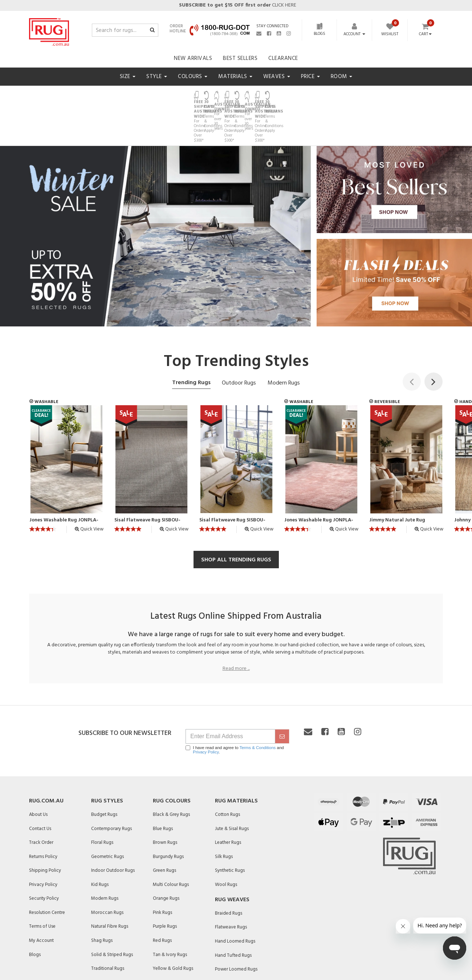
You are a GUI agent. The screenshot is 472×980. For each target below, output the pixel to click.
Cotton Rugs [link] (227, 774)
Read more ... (236, 629)
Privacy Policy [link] (43, 844)
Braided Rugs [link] (229, 873)
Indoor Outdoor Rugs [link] (113, 830)
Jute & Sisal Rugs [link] (232, 788)
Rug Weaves (232, 859)
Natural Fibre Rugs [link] (110, 886)
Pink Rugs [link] (162, 872)
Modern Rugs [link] (105, 858)
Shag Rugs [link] (102, 900)
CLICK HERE (237, 5)
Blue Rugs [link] (163, 788)
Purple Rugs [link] (165, 886)
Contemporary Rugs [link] (111, 788)
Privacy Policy (206, 712)
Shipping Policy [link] (45, 830)
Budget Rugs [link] (104, 774)
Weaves (277, 77)
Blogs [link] (35, 914)
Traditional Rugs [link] (108, 928)
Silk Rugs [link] (224, 816)
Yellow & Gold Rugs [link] (173, 928)
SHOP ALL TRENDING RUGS (236, 519)
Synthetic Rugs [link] (230, 830)
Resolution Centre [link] (47, 872)
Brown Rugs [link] (165, 802)
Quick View (89, 489)
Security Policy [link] (44, 858)
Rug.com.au (46, 761)
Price (310, 77)
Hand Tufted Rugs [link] (233, 915)
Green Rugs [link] (164, 830)
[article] (66, 431)
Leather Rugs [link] (228, 802)
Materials (235, 77)
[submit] (282, 696)
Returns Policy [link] (43, 816)
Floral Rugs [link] (102, 802)
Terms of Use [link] (42, 886)
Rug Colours (172, 761)
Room (342, 77)
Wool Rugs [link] (226, 844)
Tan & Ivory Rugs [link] (170, 914)
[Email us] (259, 33)
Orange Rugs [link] (166, 858)
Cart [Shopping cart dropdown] (425, 34)
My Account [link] (41, 900)
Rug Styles (107, 761)
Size (128, 77)
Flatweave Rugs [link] (231, 887)
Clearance (283, 58)
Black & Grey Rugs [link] (171, 774)
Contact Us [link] (40, 788)
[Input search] (125, 30)
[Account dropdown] (354, 34)
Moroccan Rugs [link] (107, 872)
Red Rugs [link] (162, 900)
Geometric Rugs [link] (107, 816)
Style (157, 77)
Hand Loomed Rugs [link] (235, 901)
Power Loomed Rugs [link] (236, 929)
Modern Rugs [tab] (284, 343)
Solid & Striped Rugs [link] (112, 914)
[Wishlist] (390, 31)
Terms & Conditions (258, 707)
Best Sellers (240, 58)
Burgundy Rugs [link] (168, 816)
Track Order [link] (41, 802)
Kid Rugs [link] (100, 844)
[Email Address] (230, 696)
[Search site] (152, 31)
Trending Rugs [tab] (191, 342)
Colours (193, 77)
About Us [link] (38, 774)
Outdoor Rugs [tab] (239, 343)
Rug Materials (236, 761)
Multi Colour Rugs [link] (171, 844)
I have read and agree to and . (235, 709)
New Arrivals (193, 58)
